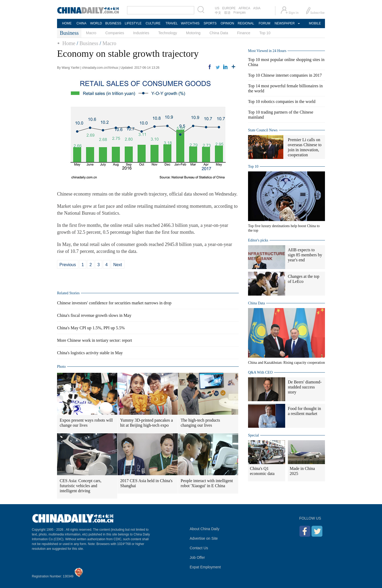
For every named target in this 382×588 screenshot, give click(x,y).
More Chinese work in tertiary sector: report (95, 340)
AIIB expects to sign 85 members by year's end (305, 255)
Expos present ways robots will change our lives (86, 423)
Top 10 (265, 33)
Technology (168, 33)
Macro (91, 33)
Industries (141, 33)
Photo (61, 367)
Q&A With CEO (260, 372)
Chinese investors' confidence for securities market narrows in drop (114, 303)
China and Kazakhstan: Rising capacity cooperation (286, 363)
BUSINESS (113, 23)
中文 (218, 13)
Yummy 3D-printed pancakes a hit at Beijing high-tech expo (147, 423)
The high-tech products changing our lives (200, 423)
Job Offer (197, 557)
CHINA (81, 23)
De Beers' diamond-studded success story (305, 387)
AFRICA (244, 8)
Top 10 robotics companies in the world (282, 101)
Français (240, 12)
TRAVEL (172, 23)
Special (253, 435)
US (217, 8)
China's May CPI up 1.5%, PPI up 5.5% (91, 328)
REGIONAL (246, 23)
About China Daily (205, 529)
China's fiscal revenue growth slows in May (94, 315)
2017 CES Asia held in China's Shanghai (146, 483)
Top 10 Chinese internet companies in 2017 (285, 75)
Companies (115, 33)
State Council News (263, 130)
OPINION (227, 23)
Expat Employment (205, 567)
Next (118, 265)
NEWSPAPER (284, 23)
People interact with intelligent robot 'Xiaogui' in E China (207, 483)
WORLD (96, 23)
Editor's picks (258, 240)
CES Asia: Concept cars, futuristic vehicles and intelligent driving (81, 486)
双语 (227, 13)
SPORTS (210, 23)
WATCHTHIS (190, 23)
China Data (219, 33)
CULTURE (153, 23)
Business (89, 43)
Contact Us (199, 548)
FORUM (264, 23)
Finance (244, 33)
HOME (67, 23)
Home (69, 43)
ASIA (257, 8)
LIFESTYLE (133, 23)
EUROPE (229, 8)
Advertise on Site (204, 538)
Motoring (193, 33)
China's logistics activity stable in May (90, 353)
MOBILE (315, 23)
